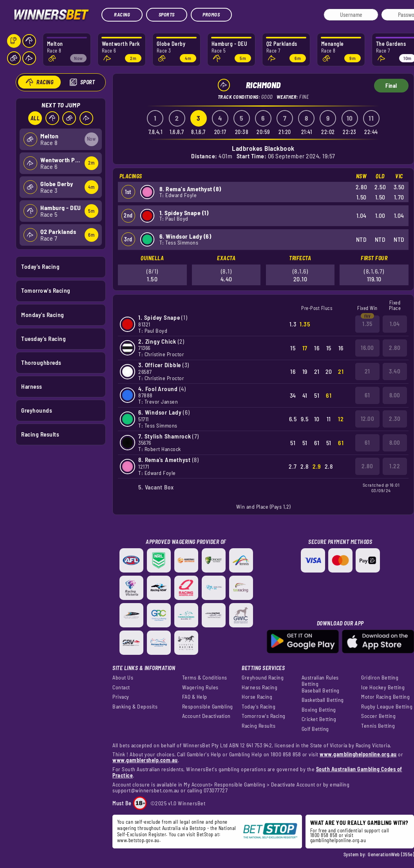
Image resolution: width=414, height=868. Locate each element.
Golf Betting (315, 729)
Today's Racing (40, 266)
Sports (167, 14)
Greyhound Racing (263, 678)
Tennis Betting (378, 726)
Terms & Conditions (205, 678)
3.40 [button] (395, 371)
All (35, 118)
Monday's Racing (43, 314)
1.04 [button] (395, 324)
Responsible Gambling (208, 707)
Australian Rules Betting (320, 681)
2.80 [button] (395, 348)
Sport (87, 82)
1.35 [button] (367, 324)
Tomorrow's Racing (46, 290)
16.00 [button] (367, 348)
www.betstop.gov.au (138, 840)
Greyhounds (37, 410)
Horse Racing (257, 697)
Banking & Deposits (135, 707)
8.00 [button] (395, 395)
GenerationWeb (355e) (391, 854)
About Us (123, 678)
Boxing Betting (319, 710)
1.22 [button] (395, 466)
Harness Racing (259, 687)
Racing (122, 14)
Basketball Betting (323, 700)
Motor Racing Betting (385, 697)
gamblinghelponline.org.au (338, 840)
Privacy (121, 697)
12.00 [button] (368, 419)
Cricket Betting (319, 719)
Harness (32, 386)
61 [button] (367, 395)
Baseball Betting (321, 690)
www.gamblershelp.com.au (145, 760)
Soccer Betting (378, 716)
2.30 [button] (395, 419)
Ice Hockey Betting (383, 687)
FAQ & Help (195, 697)
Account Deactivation (206, 716)
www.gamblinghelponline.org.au (358, 754)
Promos (211, 14)
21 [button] (367, 371)
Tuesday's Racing (43, 338)
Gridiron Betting (380, 678)
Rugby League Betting (387, 707)
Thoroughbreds (41, 362)
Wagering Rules (200, 687)
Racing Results (40, 434)
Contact (121, 687)
